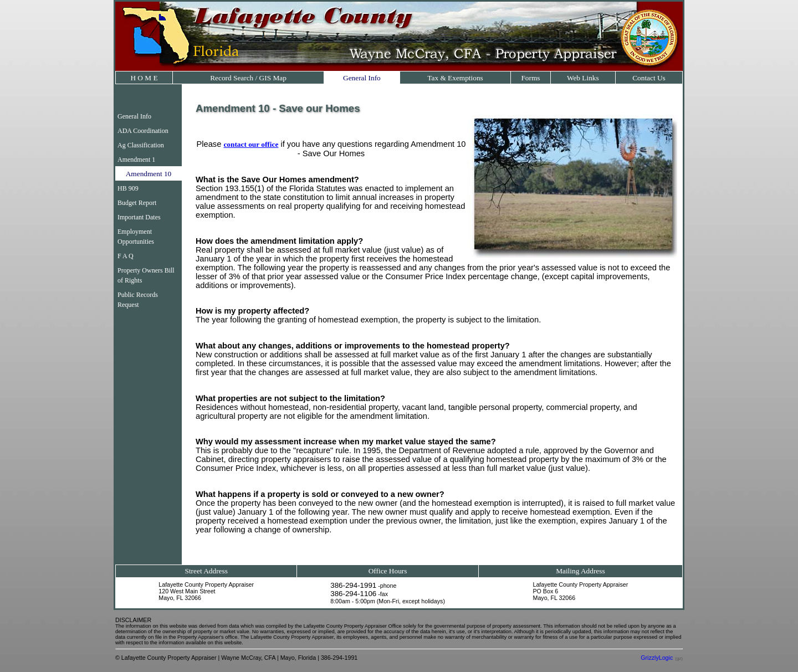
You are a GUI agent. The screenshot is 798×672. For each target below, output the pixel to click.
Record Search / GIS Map (248, 78)
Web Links (583, 78)
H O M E (144, 78)
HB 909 (128, 188)
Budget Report (137, 203)
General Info (362, 78)
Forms (530, 78)
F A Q (126, 256)
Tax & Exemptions (455, 78)
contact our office (251, 144)
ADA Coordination (143, 131)
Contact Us (649, 78)
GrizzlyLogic (657, 658)
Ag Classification (141, 145)
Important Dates (139, 217)
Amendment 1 (136, 160)
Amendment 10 (149, 174)
